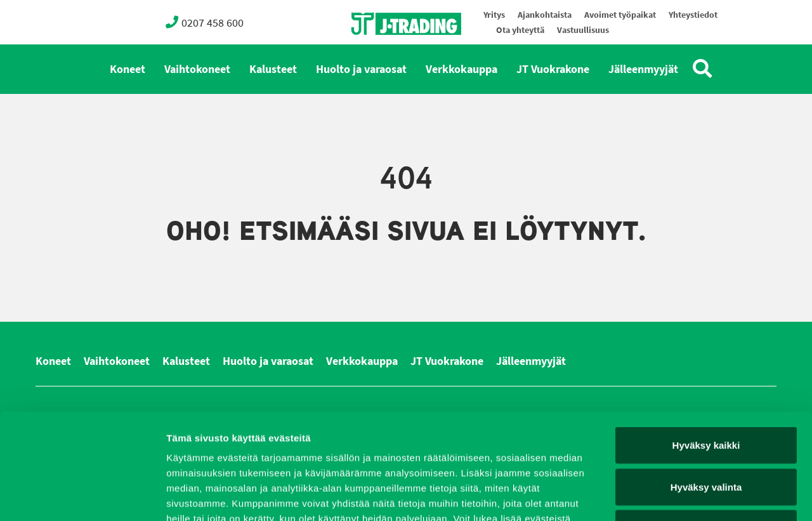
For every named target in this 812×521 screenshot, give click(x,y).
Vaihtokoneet (197, 69)
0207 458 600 (205, 22)
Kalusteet (273, 69)
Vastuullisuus (583, 30)
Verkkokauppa (462, 69)
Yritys (494, 15)
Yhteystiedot (693, 15)
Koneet (128, 69)
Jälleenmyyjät (643, 69)
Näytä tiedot (678, 496)
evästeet (316, 443)
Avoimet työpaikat (620, 15)
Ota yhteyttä (520, 30)
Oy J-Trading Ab (383, 52)
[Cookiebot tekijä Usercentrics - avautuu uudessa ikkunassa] (82, 496)
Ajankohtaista (545, 15)
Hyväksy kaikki (706, 354)
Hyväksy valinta (706, 396)
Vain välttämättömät (706, 438)
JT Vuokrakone (553, 69)
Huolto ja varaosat (361, 69)
